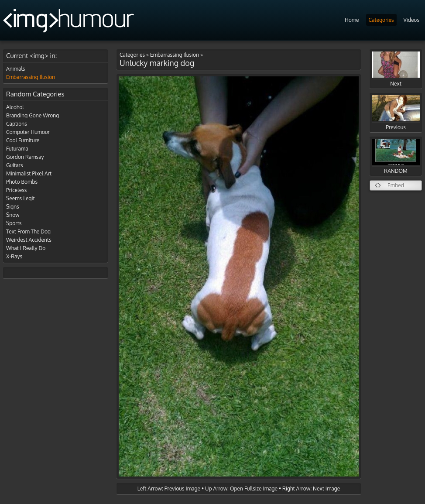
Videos (411, 20)
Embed (396, 185)
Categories (381, 20)
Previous (396, 113)
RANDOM (396, 156)
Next (396, 69)
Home (352, 20)
